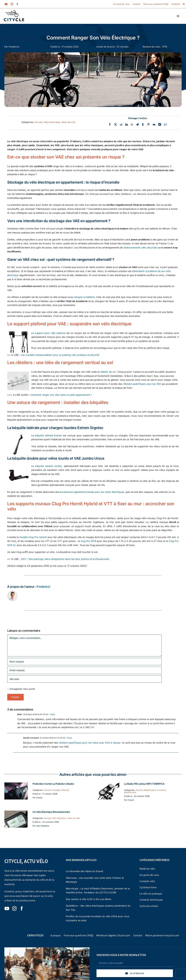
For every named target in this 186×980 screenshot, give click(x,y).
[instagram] (12, 4)
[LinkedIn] (127, 125)
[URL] (84, 679)
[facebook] (17, 4)
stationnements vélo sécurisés (141, 248)
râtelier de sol (108, 372)
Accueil (39, 122)
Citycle (39, 798)
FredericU (14, 47)
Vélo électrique (52, 122)
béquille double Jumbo (49, 466)
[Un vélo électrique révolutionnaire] (16, 812)
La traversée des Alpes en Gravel (84, 871)
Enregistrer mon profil (23, 689)
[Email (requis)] (84, 670)
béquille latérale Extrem (48, 435)
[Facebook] (110, 125)
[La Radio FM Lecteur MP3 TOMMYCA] (108, 784)
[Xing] (160, 125)
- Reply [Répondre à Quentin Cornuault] (69, 738)
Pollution (65, 790)
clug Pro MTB (88, 541)
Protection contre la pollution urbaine (53, 784)
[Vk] (154, 125)
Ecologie (56, 790)
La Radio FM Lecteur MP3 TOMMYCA (144, 784)
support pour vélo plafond (50, 333)
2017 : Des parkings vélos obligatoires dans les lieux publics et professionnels (65, 559)
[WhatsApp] (132, 125)
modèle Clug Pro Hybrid (33, 537)
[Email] (165, 125)
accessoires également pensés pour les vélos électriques (92, 492)
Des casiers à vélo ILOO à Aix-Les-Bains (88, 899)
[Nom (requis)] (84, 662)
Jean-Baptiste (43, 826)
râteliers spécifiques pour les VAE (142, 384)
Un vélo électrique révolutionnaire (51, 812)
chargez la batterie (84, 297)
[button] (184, 4)
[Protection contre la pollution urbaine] (16, 784)
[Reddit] (121, 125)
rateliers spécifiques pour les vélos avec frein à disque (90, 743)
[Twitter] (116, 125)
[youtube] (6, 4)
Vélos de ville (68, 122)
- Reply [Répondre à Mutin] (52, 714)
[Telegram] (137, 125)
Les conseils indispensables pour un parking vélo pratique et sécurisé (60, 355)
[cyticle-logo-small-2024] (14, 12)
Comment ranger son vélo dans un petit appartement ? (61, 395)
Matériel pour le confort (155, 790)
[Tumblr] (143, 125)
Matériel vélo (130, 792)
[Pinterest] (148, 125)
